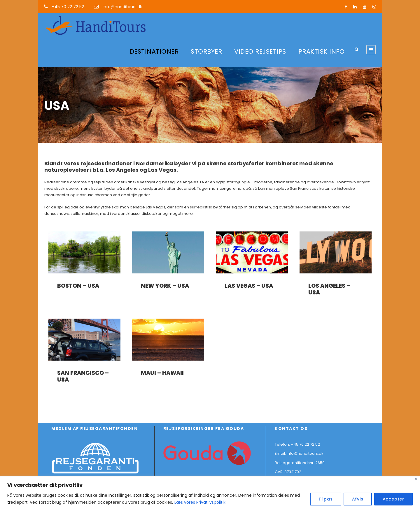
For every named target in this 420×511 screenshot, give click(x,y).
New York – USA (165, 286)
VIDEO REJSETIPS (260, 51)
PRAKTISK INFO (322, 51)
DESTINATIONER (154, 51)
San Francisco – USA (83, 376)
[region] (210, 494)
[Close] (416, 479)
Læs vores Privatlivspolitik (200, 502)
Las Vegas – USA (249, 286)
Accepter (393, 499)
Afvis (358, 499)
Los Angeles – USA (329, 289)
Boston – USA (78, 286)
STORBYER (206, 51)
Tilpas (326, 499)
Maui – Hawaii (162, 373)
